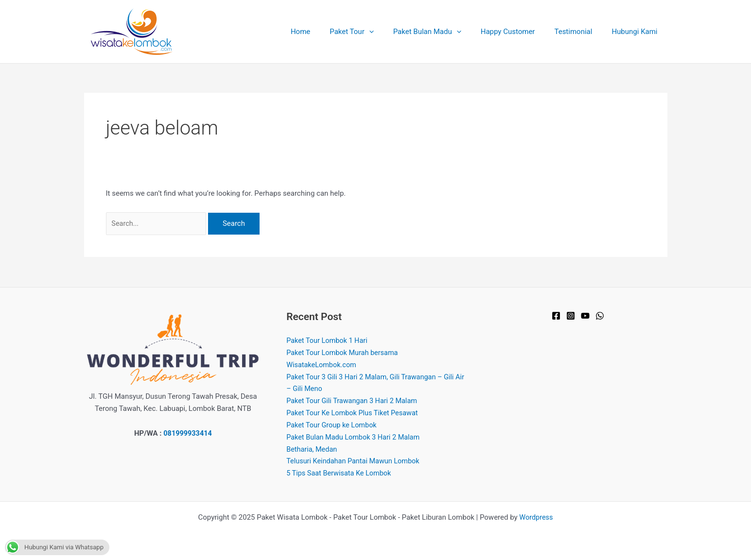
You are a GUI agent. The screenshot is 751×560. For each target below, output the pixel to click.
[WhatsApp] (600, 316)
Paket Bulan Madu (444, 32)
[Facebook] (556, 316)
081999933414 (187, 433)
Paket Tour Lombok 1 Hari (328, 341)
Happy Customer (520, 32)
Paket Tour (373, 32)
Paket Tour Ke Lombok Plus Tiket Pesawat (355, 413)
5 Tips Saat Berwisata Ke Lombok (341, 473)
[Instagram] (571, 316)
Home (327, 32)
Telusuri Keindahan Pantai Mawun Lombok (355, 461)
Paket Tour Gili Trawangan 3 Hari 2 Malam (354, 401)
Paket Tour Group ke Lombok (333, 425)
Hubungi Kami (637, 32)
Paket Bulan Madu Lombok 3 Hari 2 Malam (356, 437)
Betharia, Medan (313, 449)
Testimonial (580, 32)
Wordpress (536, 517)
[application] (391, 32)
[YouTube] (585, 316)
